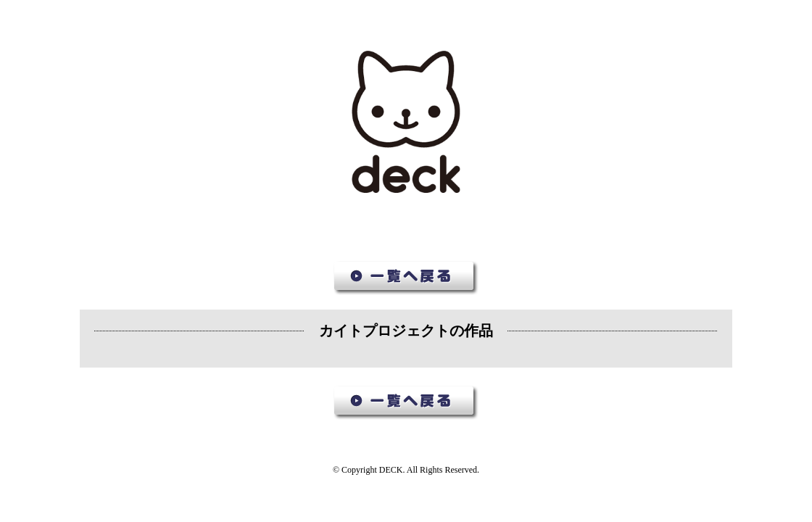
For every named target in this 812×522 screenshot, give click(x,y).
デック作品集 (406, 122)
